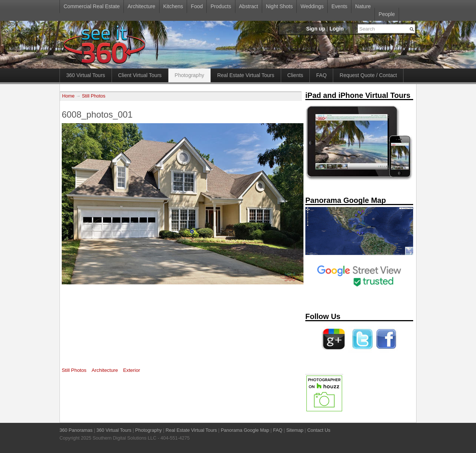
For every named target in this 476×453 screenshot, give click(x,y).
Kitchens (173, 6)
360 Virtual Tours (86, 75)
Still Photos (94, 96)
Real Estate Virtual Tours (246, 75)
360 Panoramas (76, 430)
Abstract (249, 6)
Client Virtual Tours (140, 75)
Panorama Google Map (245, 430)
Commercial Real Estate (92, 6)
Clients (295, 75)
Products (221, 6)
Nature (363, 6)
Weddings (312, 6)
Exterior (132, 370)
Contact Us (319, 430)
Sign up (316, 29)
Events (339, 6)
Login (337, 29)
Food (197, 6)
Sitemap (295, 430)
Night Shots (279, 6)
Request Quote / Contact (368, 75)
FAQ (321, 75)
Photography (189, 75)
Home (68, 96)
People (387, 14)
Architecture (141, 6)
